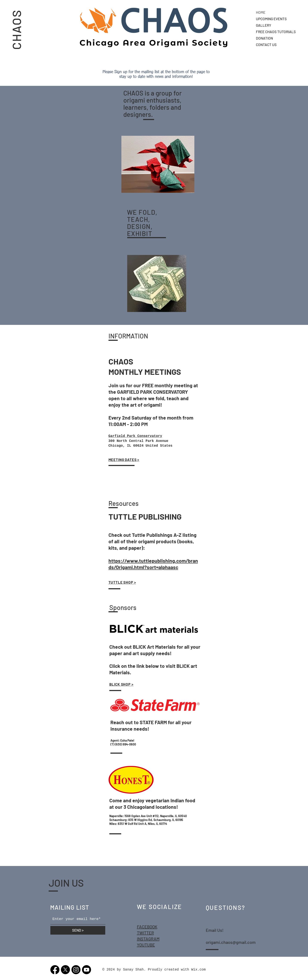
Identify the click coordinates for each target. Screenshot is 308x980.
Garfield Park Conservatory (135, 436)
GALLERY (264, 25)
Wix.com (198, 970)
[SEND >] (78, 930)
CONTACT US (266, 45)
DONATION (264, 38)
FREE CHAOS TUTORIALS (276, 32)
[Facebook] (55, 970)
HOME (261, 12)
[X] (65, 970)
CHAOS (16, 29)
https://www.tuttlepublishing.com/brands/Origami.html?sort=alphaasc (153, 564)
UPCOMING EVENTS (271, 19)
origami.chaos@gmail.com (231, 942)
